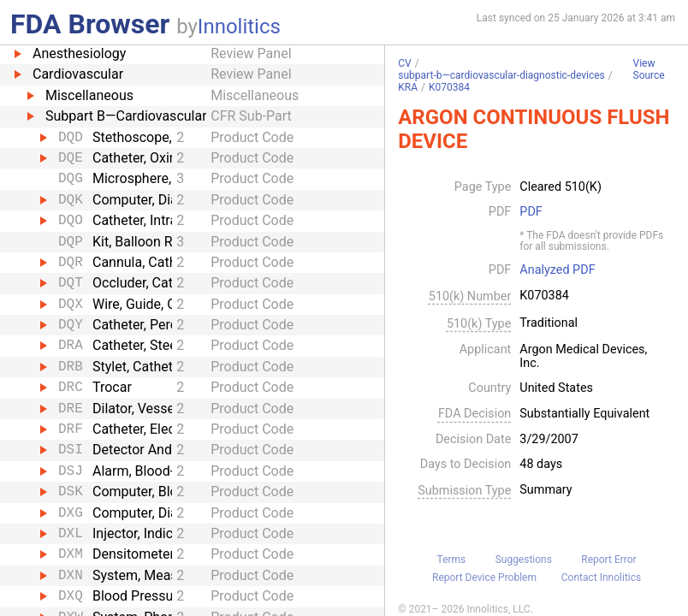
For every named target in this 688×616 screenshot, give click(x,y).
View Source (649, 70)
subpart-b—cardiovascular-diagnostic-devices (501, 75)
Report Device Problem (484, 577)
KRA (408, 87)
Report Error (608, 560)
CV (404, 63)
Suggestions (524, 560)
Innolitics (239, 27)
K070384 (449, 87)
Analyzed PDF (557, 270)
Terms (452, 560)
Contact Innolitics (601, 577)
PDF (531, 212)
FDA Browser (90, 24)
